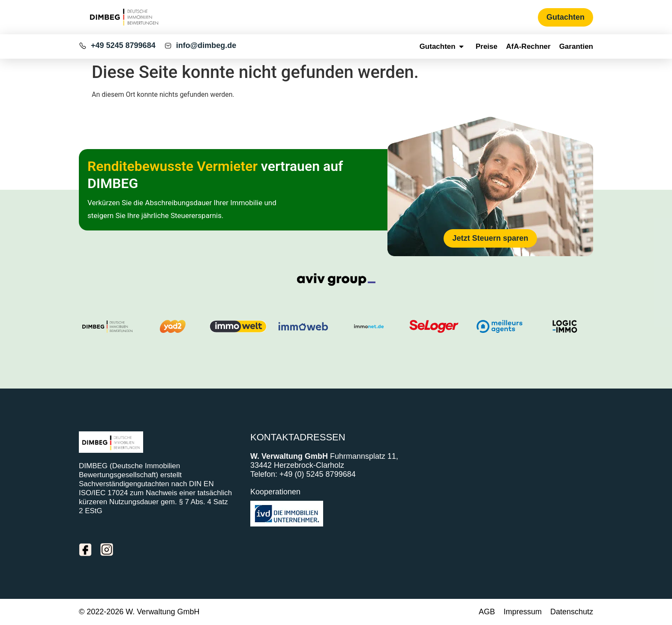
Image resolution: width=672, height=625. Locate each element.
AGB (487, 612)
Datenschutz (572, 612)
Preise (487, 46)
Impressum (523, 612)
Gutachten (443, 46)
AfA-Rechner (528, 46)
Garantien (576, 46)
